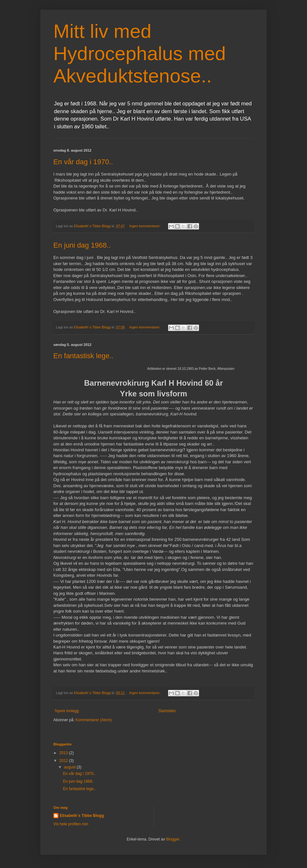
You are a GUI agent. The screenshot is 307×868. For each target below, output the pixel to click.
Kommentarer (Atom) (94, 720)
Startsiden (167, 711)
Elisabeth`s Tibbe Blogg (82, 816)
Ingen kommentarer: (145, 226)
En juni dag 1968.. (82, 245)
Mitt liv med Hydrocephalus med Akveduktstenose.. (140, 54)
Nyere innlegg (67, 711)
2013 (64, 753)
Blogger (173, 839)
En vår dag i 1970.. (83, 162)
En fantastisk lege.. (83, 356)
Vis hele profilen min (71, 824)
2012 (64, 761)
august (70, 767)
